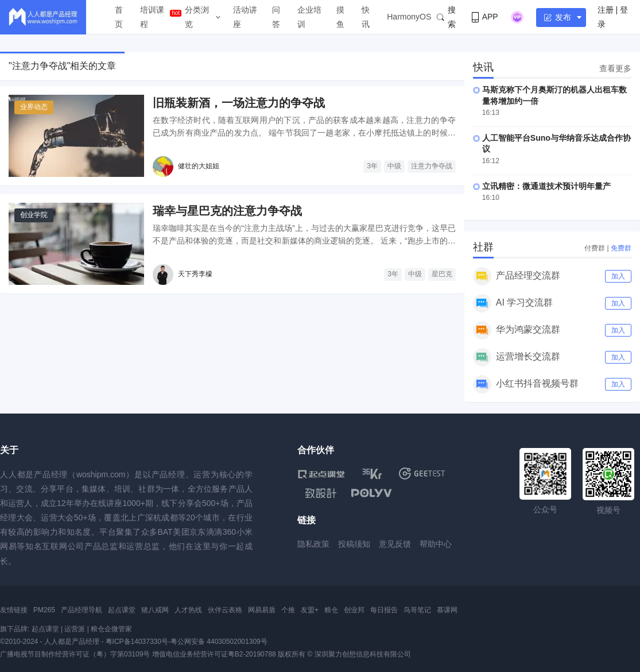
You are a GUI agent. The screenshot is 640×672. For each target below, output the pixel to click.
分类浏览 (197, 17)
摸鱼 (340, 17)
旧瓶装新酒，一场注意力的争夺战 (239, 103)
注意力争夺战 (432, 166)
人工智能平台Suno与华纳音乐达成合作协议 (556, 144)
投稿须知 (354, 544)
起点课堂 (122, 610)
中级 (394, 166)
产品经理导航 (82, 610)
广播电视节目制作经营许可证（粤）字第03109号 (75, 654)
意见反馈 (395, 544)
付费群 (595, 248)
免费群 (621, 248)
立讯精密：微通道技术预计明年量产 (546, 186)
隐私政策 (313, 544)
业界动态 (34, 107)
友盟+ (310, 610)
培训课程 (152, 17)
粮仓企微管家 (111, 629)
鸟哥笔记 (417, 610)
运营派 (75, 629)
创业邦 (354, 610)
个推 (288, 610)
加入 (618, 276)
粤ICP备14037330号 (137, 642)
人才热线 (188, 610)
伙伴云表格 (225, 610)
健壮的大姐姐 (199, 166)
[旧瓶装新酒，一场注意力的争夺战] (76, 136)
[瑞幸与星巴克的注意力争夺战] (76, 244)
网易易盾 (262, 610)
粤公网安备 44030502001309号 (219, 642)
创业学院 (34, 215)
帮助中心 (436, 544)
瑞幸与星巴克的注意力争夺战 (227, 211)
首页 (119, 17)
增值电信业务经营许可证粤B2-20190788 (214, 654)
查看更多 (615, 68)
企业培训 (309, 17)
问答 (276, 17)
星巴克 (442, 274)
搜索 (446, 17)
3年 (372, 166)
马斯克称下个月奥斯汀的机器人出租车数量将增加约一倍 (554, 95)
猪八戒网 (155, 610)
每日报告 (384, 610)
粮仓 (331, 610)
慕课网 (447, 610)
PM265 (44, 610)
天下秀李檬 (195, 274)
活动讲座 (245, 17)
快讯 (366, 17)
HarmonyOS (409, 17)
